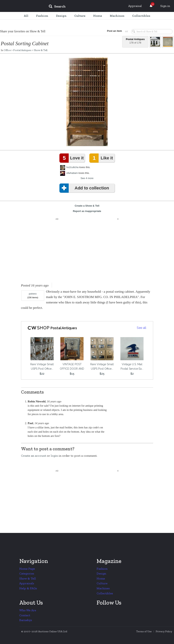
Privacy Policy (164, 631)
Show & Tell (41, 50)
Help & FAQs (28, 588)
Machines (103, 588)
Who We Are (28, 610)
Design (101, 573)
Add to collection (85, 188)
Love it (72, 158)
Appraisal (135, 6)
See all (141, 328)
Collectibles (105, 593)
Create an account (34, 456)
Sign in (165, 6)
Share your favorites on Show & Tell (23, 31)
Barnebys (26, 620)
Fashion (102, 569)
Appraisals (27, 583)
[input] (85, 7)
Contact (25, 615)
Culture (102, 583)
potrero (33, 294)
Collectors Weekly (22, 6)
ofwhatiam (72, 173)
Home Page (27, 569)
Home (101, 578)
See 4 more (87, 178)
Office (7, 50)
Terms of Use (144, 631)
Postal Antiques (22, 50)
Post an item (114, 31)
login (54, 456)
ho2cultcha (72, 167)
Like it (102, 158)
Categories (27, 573)
